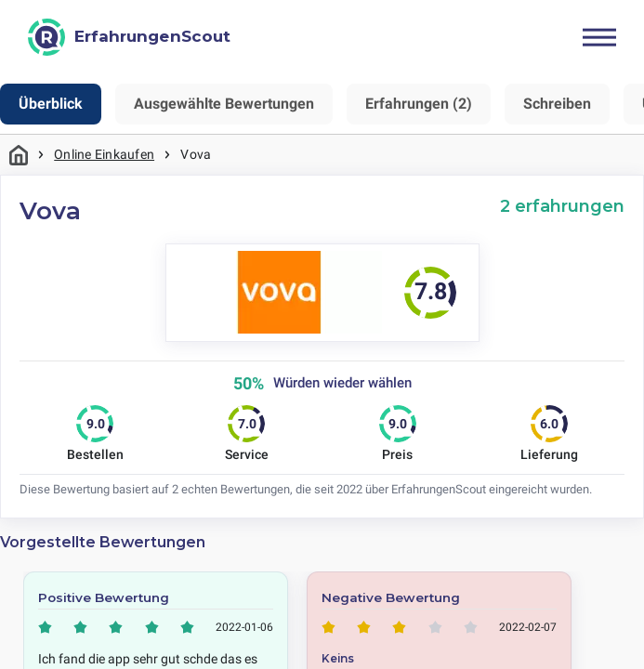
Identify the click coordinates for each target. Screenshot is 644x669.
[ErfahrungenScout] (129, 37)
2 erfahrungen (562, 206)
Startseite (19, 155)
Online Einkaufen (104, 154)
